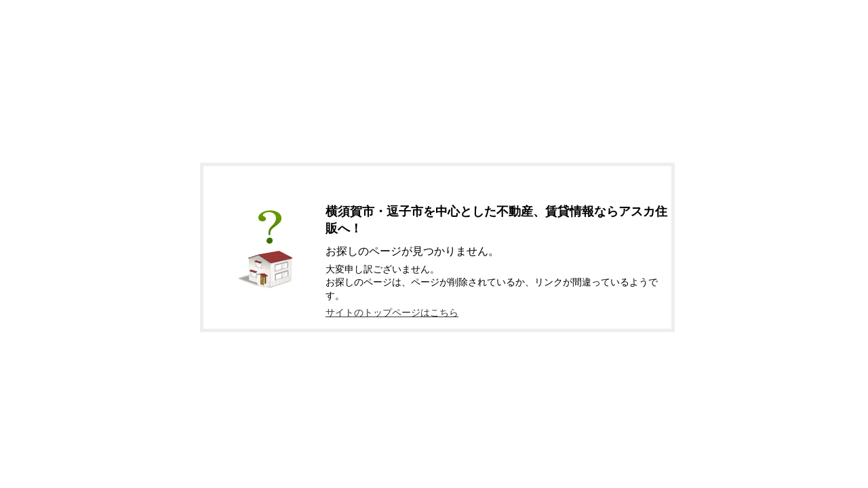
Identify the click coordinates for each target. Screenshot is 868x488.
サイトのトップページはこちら (392, 312)
